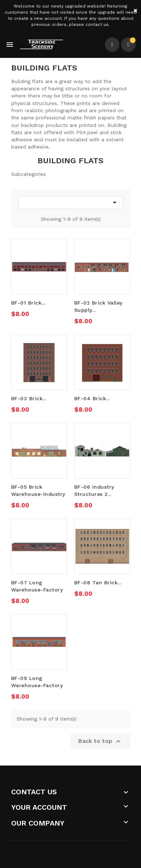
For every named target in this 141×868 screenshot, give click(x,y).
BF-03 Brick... (29, 398)
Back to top (100, 741)
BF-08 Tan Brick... (98, 583)
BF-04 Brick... (92, 398)
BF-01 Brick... (28, 303)
